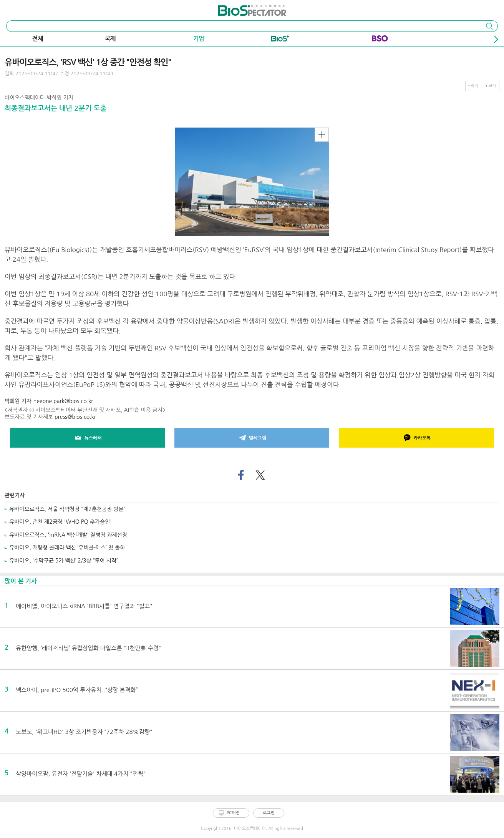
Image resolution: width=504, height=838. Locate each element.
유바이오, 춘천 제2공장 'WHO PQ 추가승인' (61, 522)
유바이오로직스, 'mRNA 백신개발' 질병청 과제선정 (68, 535)
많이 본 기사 (21, 581)
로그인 (269, 813)
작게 (475, 86)
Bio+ (280, 40)
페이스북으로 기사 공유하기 (241, 475)
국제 (110, 39)
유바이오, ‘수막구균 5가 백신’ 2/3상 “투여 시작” (64, 561)
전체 (38, 39)
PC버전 (233, 813)
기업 (199, 39)
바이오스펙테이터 (238, 8)
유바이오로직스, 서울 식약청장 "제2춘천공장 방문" (68, 509)
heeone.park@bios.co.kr (63, 401)
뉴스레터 (88, 438)
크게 (492, 86)
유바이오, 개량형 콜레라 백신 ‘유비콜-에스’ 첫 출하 (67, 548)
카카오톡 (416, 438)
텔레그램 (252, 438)
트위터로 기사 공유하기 (260, 475)
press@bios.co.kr (75, 417)
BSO (380, 40)
